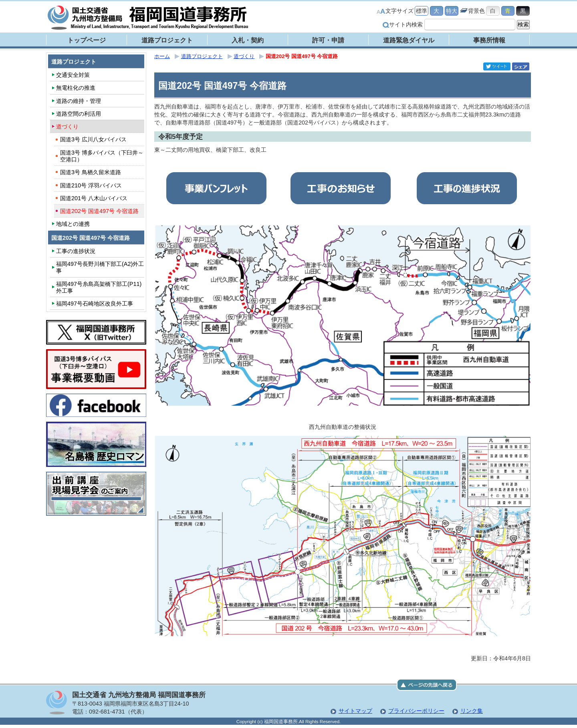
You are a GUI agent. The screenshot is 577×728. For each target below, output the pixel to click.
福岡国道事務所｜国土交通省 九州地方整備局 (148, 18)
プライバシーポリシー (416, 711)
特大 (452, 11)
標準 (422, 11)
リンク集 (472, 711)
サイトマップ (355, 711)
